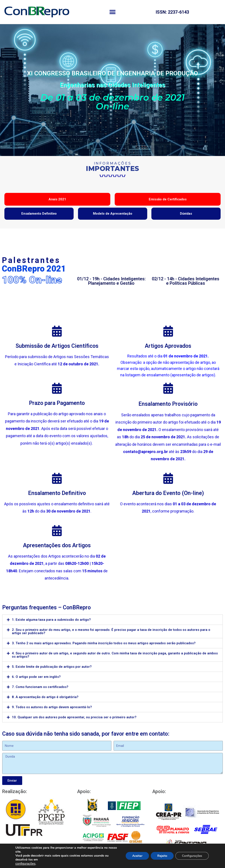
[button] (112, 12)
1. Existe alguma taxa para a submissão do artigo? (51, 704)
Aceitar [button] (137, 856)
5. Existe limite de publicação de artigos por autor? (52, 751)
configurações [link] (25, 864)
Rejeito (162, 856)
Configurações (192, 856)
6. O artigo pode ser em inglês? (36, 761)
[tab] (112, 704)
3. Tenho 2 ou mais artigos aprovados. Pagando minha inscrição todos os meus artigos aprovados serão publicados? (104, 728)
